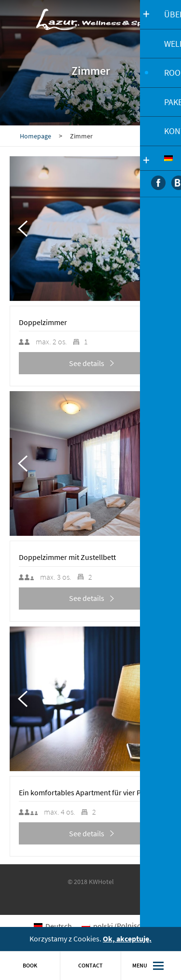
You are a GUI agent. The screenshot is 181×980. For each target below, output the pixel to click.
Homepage (35, 136)
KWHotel (101, 882)
